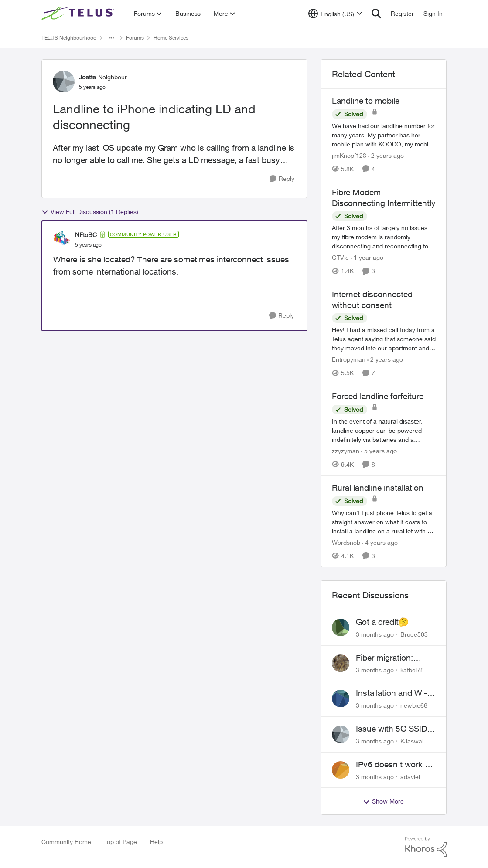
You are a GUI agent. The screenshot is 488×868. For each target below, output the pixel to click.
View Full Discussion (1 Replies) (90, 212)
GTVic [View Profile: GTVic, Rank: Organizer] (340, 257)
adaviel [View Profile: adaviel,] (410, 776)
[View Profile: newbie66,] (341, 698)
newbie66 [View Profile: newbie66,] (414, 705)
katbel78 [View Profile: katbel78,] (412, 670)
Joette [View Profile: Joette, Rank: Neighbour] (87, 77)
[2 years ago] (386, 155)
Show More (383, 801)
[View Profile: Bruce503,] (341, 627)
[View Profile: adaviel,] (341, 770)
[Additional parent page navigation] (111, 38)
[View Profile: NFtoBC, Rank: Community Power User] (62, 239)
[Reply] (282, 179)
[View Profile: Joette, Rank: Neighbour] (64, 81)
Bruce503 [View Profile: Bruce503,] (414, 634)
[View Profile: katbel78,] (341, 663)
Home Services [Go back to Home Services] (171, 38)
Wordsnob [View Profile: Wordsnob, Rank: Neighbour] (346, 542)
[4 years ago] (380, 542)
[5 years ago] (379, 451)
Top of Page (121, 842)
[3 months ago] (375, 634)
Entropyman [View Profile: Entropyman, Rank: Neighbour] (349, 359)
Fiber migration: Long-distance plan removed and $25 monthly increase (392, 658)
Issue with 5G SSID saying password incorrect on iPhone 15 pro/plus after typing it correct (392, 729)
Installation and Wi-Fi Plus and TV (395, 693)
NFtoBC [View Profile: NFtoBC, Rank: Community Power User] (86, 235)
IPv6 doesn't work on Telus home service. (395, 765)
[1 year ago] (367, 257)
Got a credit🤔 (382, 622)
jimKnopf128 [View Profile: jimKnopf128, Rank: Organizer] (349, 155)
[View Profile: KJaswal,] (341, 734)
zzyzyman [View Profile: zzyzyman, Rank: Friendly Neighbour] (346, 451)
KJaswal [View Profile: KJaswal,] (412, 741)
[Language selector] (335, 14)
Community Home (66, 842)
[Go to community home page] (79, 14)
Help (156, 842)
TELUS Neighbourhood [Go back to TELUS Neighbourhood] (69, 38)
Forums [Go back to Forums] (135, 38)
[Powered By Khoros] (426, 847)
